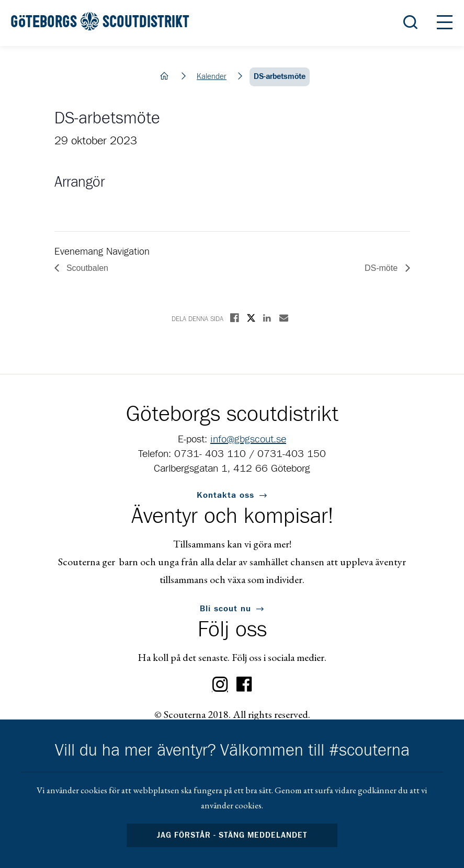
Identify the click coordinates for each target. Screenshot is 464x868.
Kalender (212, 77)
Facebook (244, 684)
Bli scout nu (225, 609)
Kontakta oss (225, 495)
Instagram (220, 684)
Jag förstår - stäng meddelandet (232, 835)
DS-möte (382, 268)
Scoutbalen (87, 268)
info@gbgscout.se (248, 439)
